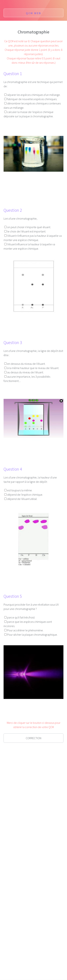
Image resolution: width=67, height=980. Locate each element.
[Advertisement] (33, 785)
